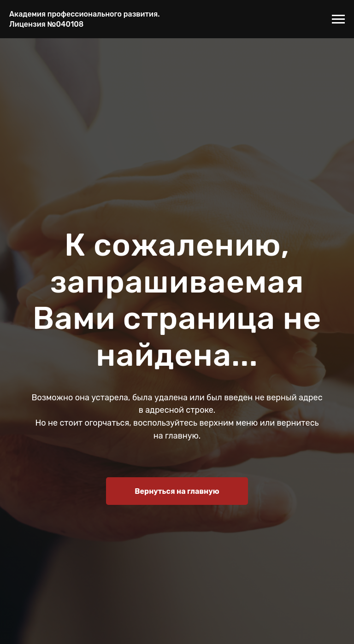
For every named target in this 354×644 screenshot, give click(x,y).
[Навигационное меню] (338, 19)
